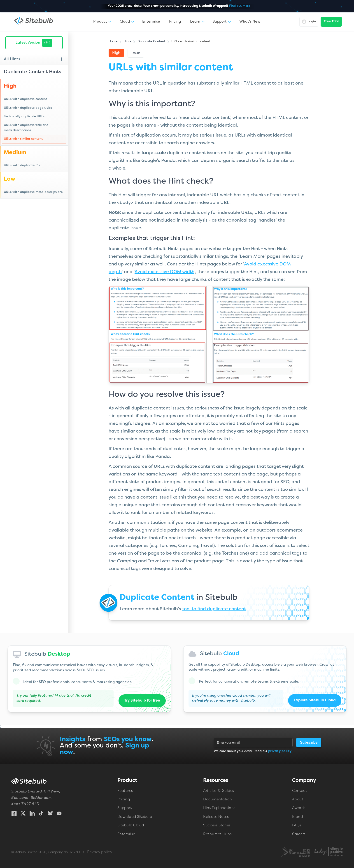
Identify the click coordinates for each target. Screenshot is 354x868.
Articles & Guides (219, 791)
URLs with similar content (23, 139)
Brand (298, 817)
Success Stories (217, 826)
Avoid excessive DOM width (164, 272)
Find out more (240, 6)
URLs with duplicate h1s (22, 165)
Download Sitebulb (135, 817)
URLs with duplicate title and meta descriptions (26, 128)
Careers (299, 834)
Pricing (175, 22)
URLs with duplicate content (25, 99)
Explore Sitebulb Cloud (314, 700)
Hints (127, 41)
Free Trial (331, 22)
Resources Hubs (217, 834)
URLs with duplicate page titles (28, 108)
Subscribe (309, 742)
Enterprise (151, 22)
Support (125, 808)
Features (125, 791)
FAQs (297, 826)
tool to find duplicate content (214, 609)
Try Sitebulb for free (142, 701)
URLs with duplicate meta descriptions (33, 192)
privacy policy (280, 751)
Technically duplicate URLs (24, 117)
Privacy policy (100, 852)
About (298, 799)
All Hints (12, 59)
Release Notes (216, 817)
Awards (299, 808)
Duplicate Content (151, 41)
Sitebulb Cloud (131, 826)
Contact (300, 791)
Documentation (218, 799)
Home (113, 41)
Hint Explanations (219, 808)
